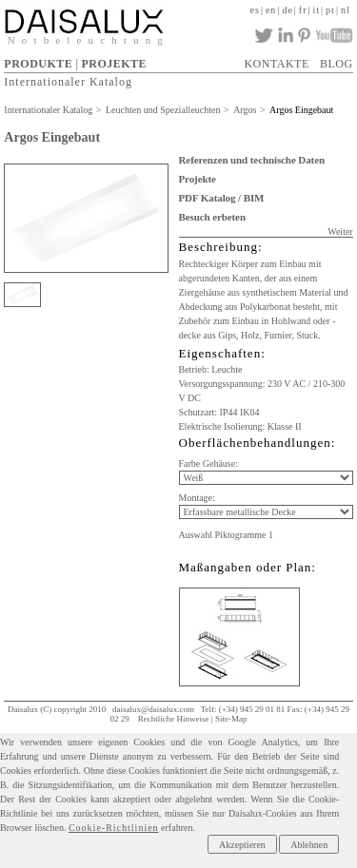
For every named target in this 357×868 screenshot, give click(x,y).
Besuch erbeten (212, 217)
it (317, 10)
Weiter (340, 231)
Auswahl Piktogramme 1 (226, 535)
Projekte (198, 179)
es (255, 10)
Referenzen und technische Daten (252, 160)
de (287, 10)
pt (330, 10)
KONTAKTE (276, 64)
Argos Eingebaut (301, 110)
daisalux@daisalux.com (153, 709)
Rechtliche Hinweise (174, 719)
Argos (245, 110)
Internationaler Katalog (68, 82)
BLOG (337, 64)
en (271, 10)
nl (346, 10)
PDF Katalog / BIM (222, 198)
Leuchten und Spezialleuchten (163, 110)
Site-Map (231, 719)
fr (303, 10)
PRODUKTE (38, 64)
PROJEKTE (114, 64)
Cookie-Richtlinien (114, 828)
